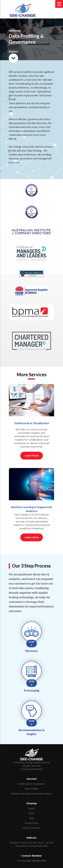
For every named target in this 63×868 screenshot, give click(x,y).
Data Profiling (31, 789)
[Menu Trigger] (59, 4)
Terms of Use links (31, 828)
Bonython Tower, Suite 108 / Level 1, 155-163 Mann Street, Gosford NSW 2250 (31, 844)
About (31, 813)
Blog (31, 818)
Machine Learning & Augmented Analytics (31, 794)
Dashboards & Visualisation (32, 784)
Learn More (32, 456)
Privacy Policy (31, 823)
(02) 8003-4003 (39, 861)
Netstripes (38, 769)
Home (31, 808)
